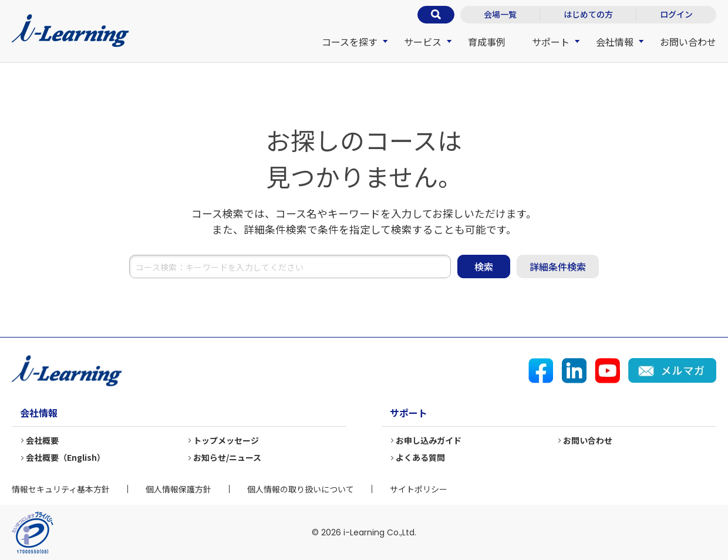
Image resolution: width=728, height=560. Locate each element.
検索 (484, 266)
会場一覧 (500, 14)
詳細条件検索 (558, 266)
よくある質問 (420, 457)
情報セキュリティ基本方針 (61, 489)
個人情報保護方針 (178, 489)
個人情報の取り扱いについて (301, 489)
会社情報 (615, 42)
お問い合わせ (688, 42)
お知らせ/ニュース (227, 457)
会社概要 (42, 440)
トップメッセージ (226, 440)
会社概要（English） (65, 457)
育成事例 (487, 42)
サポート (551, 42)
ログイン (676, 14)
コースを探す (350, 42)
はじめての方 (588, 14)
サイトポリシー (419, 489)
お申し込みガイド (429, 440)
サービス (423, 42)
